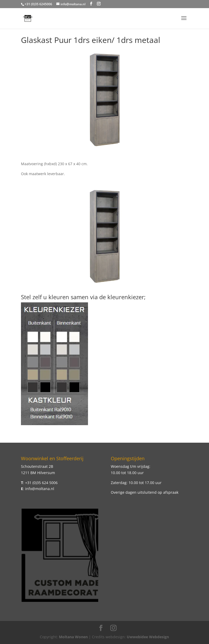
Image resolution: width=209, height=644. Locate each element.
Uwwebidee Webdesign (148, 637)
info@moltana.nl (40, 489)
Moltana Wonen (73, 637)
